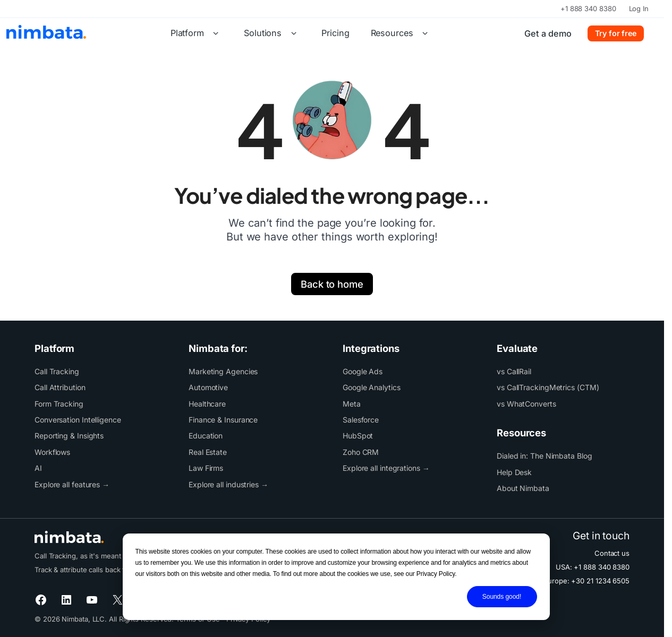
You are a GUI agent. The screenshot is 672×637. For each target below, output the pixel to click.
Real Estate (208, 452)
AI (38, 468)
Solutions (272, 33)
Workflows (52, 452)
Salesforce (361, 420)
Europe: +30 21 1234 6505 (586, 581)
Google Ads (363, 371)
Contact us (612, 553)
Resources (401, 33)
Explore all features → (72, 484)
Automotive (208, 387)
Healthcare (207, 404)
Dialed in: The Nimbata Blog (545, 456)
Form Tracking (59, 404)
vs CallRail (514, 371)
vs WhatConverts (526, 404)
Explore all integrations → (386, 468)
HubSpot (358, 436)
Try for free (616, 33)
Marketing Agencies (223, 371)
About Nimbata (523, 488)
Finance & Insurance (223, 420)
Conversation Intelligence (78, 420)
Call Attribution (60, 387)
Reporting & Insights (69, 436)
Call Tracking (57, 371)
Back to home (332, 284)
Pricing (335, 33)
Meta (352, 404)
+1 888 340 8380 (588, 8)
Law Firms (206, 468)
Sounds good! (502, 597)
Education (206, 436)
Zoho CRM (361, 452)
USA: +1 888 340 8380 (593, 567)
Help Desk (514, 472)
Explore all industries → (228, 484)
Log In (639, 8)
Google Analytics (372, 387)
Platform (197, 33)
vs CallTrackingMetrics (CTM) (548, 387)
